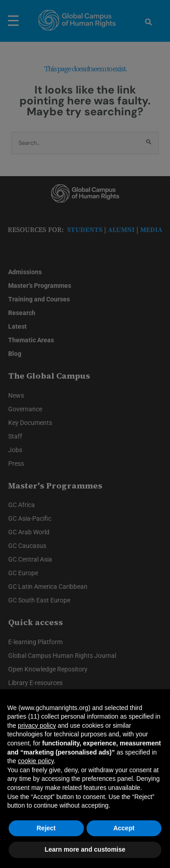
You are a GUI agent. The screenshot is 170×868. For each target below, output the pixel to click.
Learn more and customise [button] (85, 849)
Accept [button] (124, 828)
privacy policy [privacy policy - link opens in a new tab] (37, 725)
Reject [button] (46, 828)
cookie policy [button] (36, 761)
